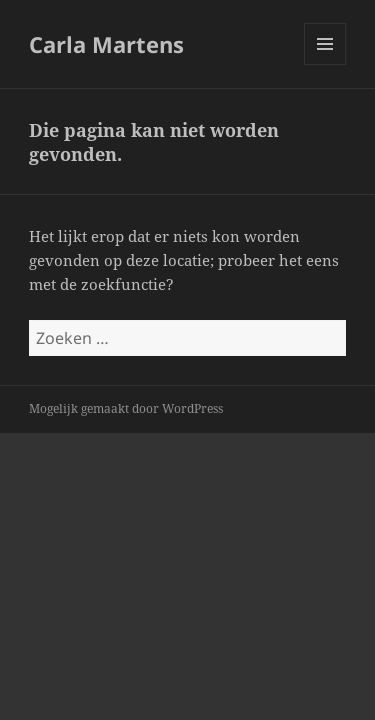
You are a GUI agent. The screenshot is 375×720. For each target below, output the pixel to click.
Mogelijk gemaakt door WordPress (126, 408)
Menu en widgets (325, 64)
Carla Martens (106, 44)
